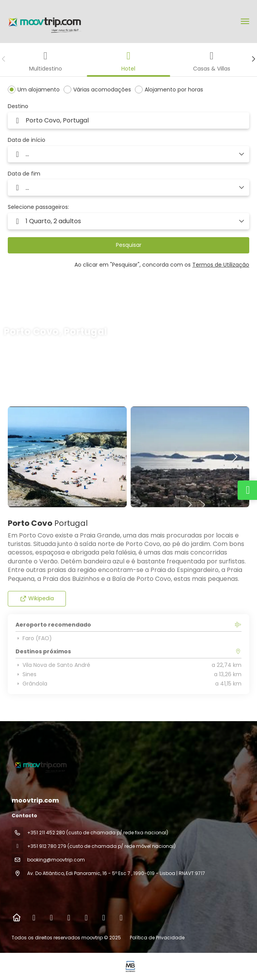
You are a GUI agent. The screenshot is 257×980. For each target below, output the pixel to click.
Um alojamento (39, 90)
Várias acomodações (102, 90)
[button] (4, 59)
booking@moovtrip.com (56, 860)
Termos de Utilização (221, 265)
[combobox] (128, 121)
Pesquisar (129, 245)
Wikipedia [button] (37, 598)
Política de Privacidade (157, 938)
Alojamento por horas (174, 90)
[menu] (245, 21)
